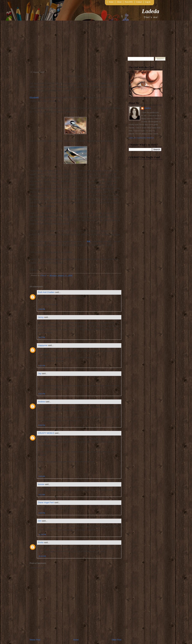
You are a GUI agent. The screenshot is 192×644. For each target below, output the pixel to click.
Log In (148, 2)
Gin (40, 521)
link (89, 241)
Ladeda (151, 11)
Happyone (43, 345)
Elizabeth (34, 98)
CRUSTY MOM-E (46, 433)
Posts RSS (129, 2)
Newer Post (35, 640)
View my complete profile (141, 138)
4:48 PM (42, 309)
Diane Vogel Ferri (46, 502)
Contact (139, 2)
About (119, 2)
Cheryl (148, 108)
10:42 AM (42, 556)
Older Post (116, 640)
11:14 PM (42, 534)
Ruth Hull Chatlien (46, 292)
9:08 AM (42, 476)
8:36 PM (42, 425)
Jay (40, 373)
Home (111, 2)
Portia (41, 542)
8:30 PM (42, 394)
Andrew (42, 402)
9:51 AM (42, 495)
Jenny (41, 317)
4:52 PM (42, 337)
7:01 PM (42, 366)
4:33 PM (42, 513)
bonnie (41, 484)
